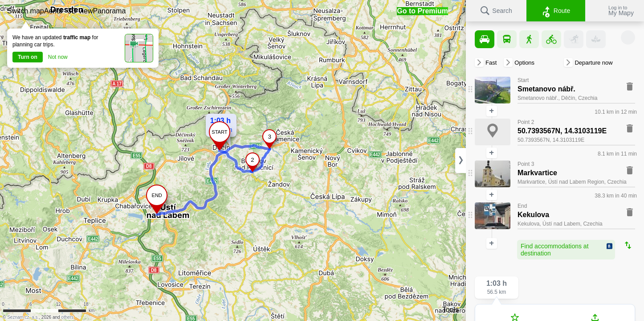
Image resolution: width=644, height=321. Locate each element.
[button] (26, 11)
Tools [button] (450, 310)
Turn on (28, 57)
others (67, 317)
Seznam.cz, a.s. (23, 317)
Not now (58, 57)
